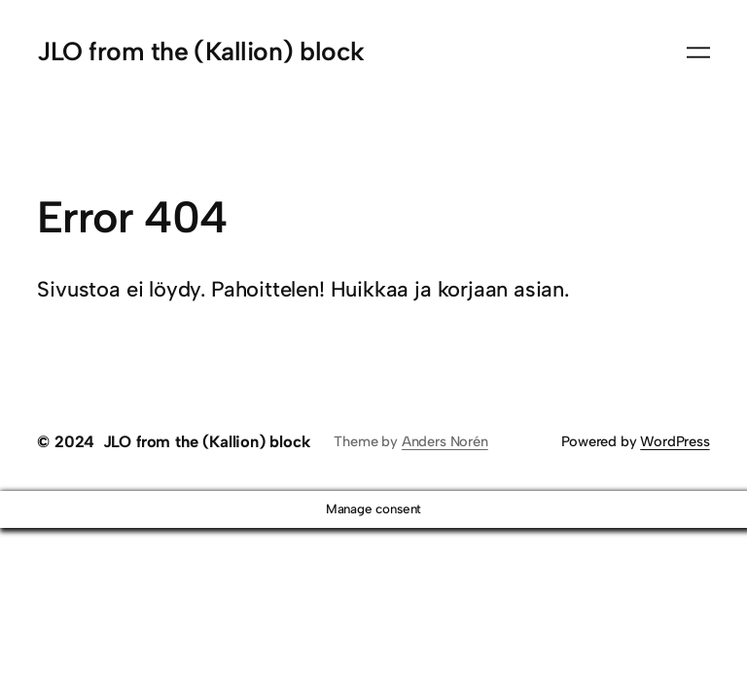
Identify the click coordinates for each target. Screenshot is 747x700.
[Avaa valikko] (698, 52)
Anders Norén (445, 441)
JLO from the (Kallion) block (200, 52)
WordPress (675, 441)
